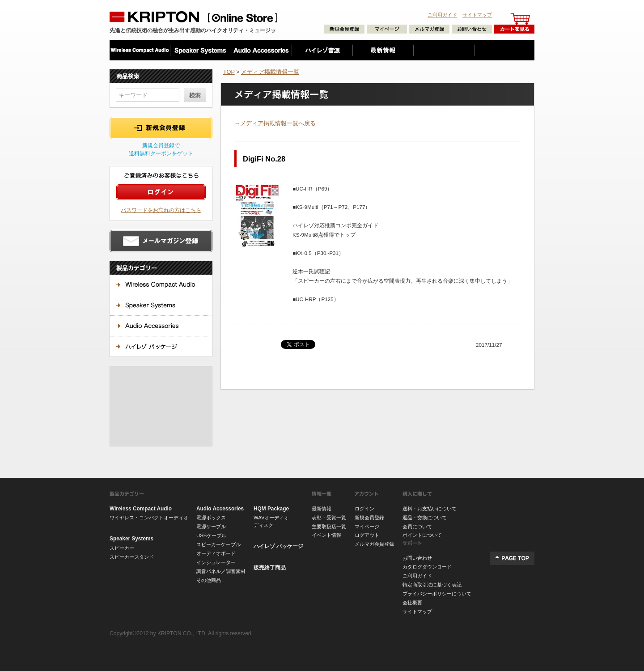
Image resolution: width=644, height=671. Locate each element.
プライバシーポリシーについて (437, 594)
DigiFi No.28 (264, 159)
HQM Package (271, 509)
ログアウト (367, 535)
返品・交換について (425, 518)
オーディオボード (216, 553)
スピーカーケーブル (218, 544)
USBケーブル (211, 535)
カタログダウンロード (427, 567)
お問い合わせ (417, 558)
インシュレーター (216, 562)
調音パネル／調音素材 (221, 571)
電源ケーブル (211, 527)
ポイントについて (422, 535)
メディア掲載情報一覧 (270, 72)
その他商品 (209, 580)
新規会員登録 (369, 518)
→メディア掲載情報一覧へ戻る (275, 123)
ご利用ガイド (442, 15)
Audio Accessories (220, 509)
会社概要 (412, 603)
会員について (417, 527)
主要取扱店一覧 (329, 527)
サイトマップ (477, 15)
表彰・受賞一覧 (329, 518)
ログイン (364, 509)
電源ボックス (211, 518)
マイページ (367, 527)
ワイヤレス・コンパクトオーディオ (149, 518)
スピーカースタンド (132, 557)
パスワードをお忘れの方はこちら (161, 210)
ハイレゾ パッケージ (278, 546)
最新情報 (322, 509)
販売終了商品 (270, 568)
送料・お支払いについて (430, 509)
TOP (229, 72)
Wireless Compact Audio (141, 509)
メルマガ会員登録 (374, 544)
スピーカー (122, 548)
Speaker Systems (131, 539)
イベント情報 (326, 535)
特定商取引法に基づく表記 (432, 585)
